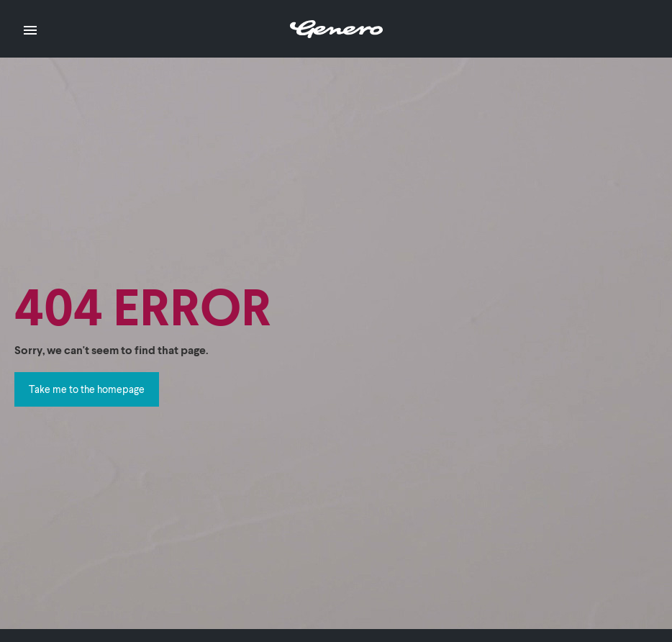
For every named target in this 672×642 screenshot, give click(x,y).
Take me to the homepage (87, 389)
